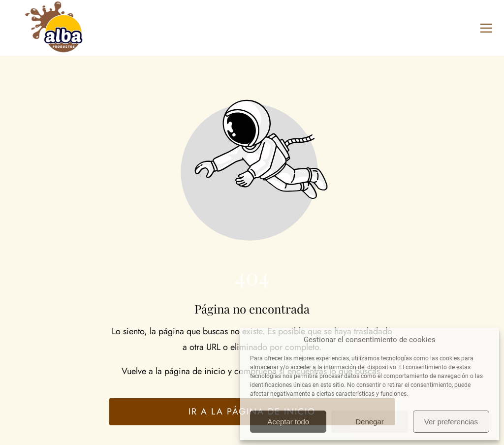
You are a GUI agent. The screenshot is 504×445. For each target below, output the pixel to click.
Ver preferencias (451, 422)
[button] (486, 28)
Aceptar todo (288, 422)
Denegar (370, 422)
